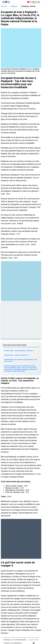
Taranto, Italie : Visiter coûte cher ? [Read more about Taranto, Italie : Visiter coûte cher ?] (17, 355)
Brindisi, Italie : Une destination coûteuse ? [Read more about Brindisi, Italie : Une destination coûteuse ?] (20, 350)
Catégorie (14, 6)
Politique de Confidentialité (15, 640)
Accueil (4, 6)
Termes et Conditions (13, 643)
